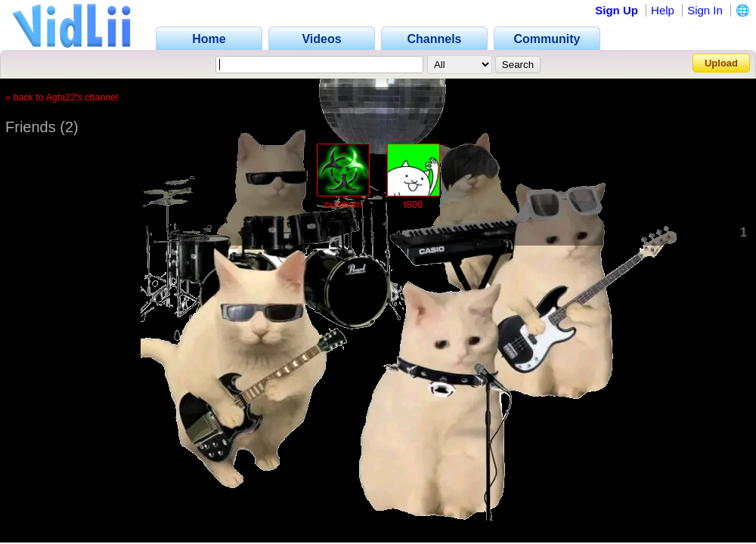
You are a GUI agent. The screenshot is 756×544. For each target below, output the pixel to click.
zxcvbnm (343, 204)
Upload (721, 63)
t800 (413, 204)
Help (663, 10)
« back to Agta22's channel (62, 97)
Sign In (705, 10)
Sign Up (617, 10)
